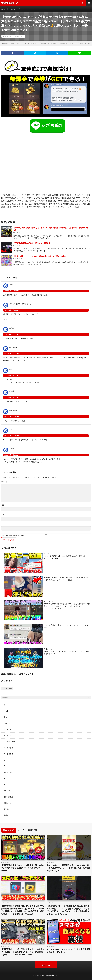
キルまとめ (8, 735)
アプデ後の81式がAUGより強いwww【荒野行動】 (33, 243)
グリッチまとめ (9, 742)
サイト (4, 524)
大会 (5, 766)
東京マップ (8, 785)
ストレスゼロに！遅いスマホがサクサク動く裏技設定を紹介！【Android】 (68, 951)
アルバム (47, 554)
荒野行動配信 (8, 797)
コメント (4, 482)
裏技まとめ (19, 36)
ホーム (3, 9)
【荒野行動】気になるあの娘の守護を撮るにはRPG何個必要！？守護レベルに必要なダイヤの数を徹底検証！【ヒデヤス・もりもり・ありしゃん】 (67, 606)
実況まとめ (8, 772)
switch (6, 711)
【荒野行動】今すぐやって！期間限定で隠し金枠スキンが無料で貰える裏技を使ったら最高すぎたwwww (23, 868)
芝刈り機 (7, 791)
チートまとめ (8, 754)
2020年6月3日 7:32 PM (12, 291)
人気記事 (12, 9)
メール (4, 515)
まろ (5, 717)
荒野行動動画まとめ (52, 975)
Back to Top (46, 965)
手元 (5, 778)
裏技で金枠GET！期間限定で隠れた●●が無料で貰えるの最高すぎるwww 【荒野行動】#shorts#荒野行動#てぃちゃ (68, 868)
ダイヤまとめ (49, 601)
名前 (3, 505)
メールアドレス (7, 681)
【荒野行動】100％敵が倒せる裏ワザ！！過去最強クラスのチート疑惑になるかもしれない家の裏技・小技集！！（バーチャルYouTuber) (23, 952)
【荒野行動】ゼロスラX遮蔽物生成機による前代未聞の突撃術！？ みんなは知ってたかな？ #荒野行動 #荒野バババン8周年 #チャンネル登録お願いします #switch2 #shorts (69, 910)
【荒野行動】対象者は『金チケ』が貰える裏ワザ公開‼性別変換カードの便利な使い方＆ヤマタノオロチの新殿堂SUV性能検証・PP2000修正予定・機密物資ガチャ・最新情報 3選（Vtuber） (23, 910)
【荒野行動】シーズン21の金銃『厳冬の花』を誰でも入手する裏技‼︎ (40, 256)
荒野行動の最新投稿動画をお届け (46, 535)
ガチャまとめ (8, 729)
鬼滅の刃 (7, 815)
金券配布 (7, 809)
